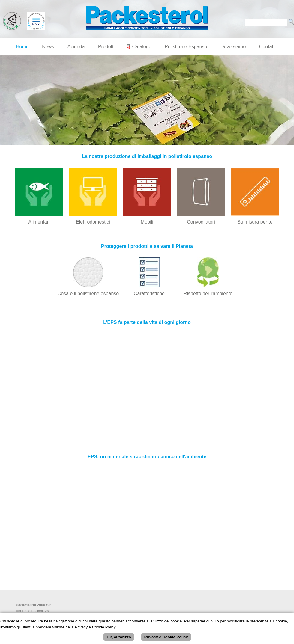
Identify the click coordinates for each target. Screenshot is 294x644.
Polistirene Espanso (186, 47)
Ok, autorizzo (119, 637)
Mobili (147, 222)
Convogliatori (201, 222)
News (48, 47)
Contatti (267, 47)
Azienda (76, 47)
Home (22, 47)
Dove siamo (233, 47)
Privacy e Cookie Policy (166, 637)
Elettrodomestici (93, 222)
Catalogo (142, 47)
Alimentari (39, 222)
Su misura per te (255, 222)
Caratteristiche (149, 294)
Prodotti (106, 47)
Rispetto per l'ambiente (208, 294)
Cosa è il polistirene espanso (88, 294)
